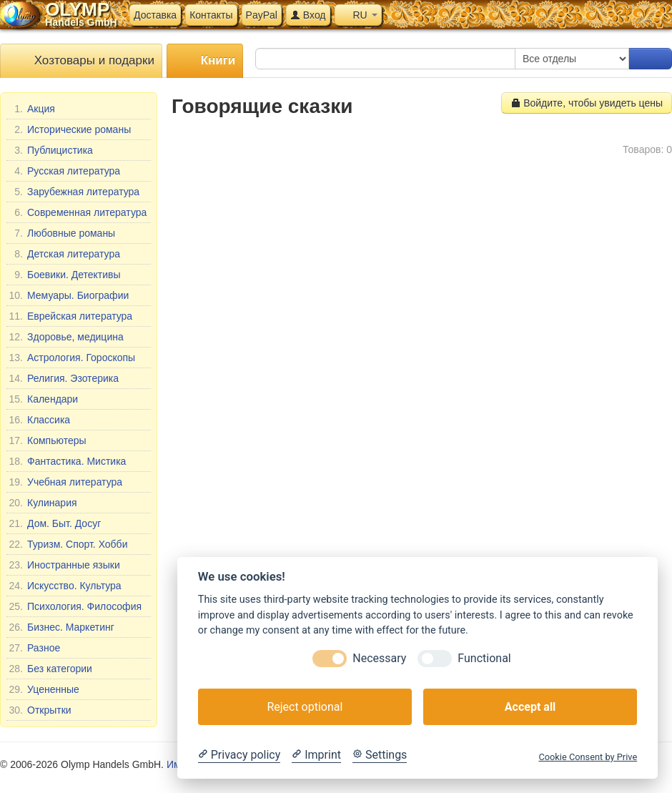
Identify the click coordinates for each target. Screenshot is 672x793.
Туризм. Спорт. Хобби (68, 544)
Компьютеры (48, 440)
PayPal (262, 15)
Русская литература (64, 171)
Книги (205, 61)
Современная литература (78, 212)
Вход (308, 15)
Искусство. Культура (65, 586)
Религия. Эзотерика (64, 378)
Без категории (50, 669)
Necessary (379, 658)
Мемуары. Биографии (69, 295)
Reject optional (305, 707)
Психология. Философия (75, 606)
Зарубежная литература (74, 192)
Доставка (155, 15)
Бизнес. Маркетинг (61, 627)
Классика (39, 420)
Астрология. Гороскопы (72, 358)
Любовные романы (62, 233)
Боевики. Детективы (65, 275)
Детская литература (64, 254)
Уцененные (44, 689)
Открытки (40, 710)
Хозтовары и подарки (81, 61)
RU (358, 15)
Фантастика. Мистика (67, 461)
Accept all (530, 707)
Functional (484, 658)
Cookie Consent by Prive (588, 757)
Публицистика (51, 150)
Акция (32, 109)
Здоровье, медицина (66, 337)
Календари (43, 399)
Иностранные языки (64, 565)
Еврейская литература (70, 316)
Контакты (211, 15)
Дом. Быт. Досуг (55, 523)
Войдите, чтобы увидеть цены (587, 103)
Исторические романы (70, 129)
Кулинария (43, 503)
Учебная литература (65, 482)
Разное (34, 648)
